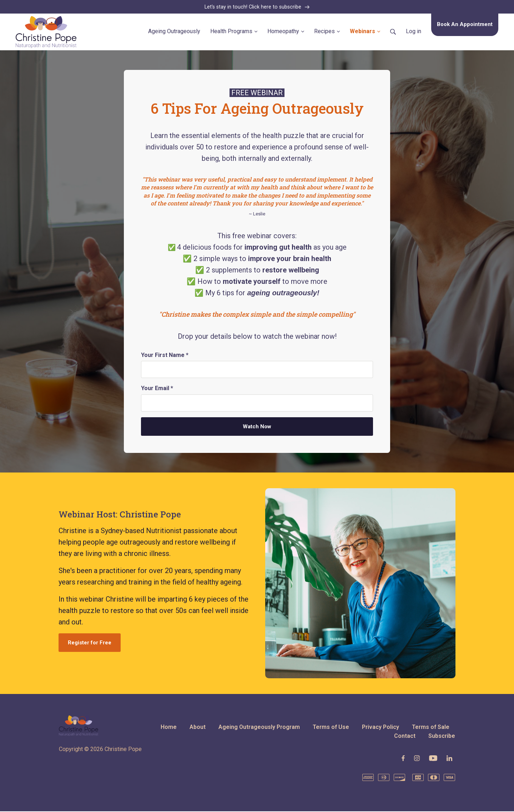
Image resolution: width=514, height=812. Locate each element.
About (198, 727)
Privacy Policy (381, 727)
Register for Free (90, 643)
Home (169, 727)
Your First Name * (165, 355)
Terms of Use (331, 727)
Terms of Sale (431, 727)
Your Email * (157, 389)
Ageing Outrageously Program (259, 727)
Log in (414, 32)
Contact (405, 737)
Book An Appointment (465, 25)
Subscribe (442, 737)
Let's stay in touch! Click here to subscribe (257, 7)
